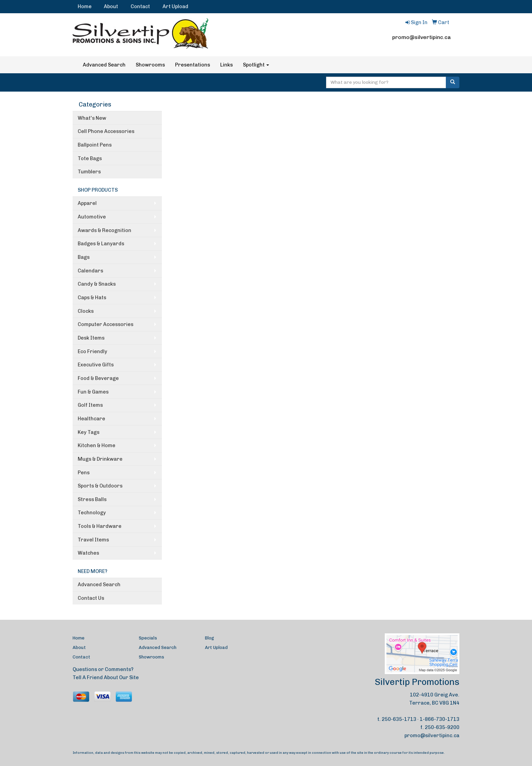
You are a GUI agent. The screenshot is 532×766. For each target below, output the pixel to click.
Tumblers (89, 172)
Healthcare (91, 419)
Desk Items (91, 338)
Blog (210, 638)
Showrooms (150, 65)
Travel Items (93, 540)
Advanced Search (104, 65)
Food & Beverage (98, 378)
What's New (92, 118)
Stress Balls (92, 499)
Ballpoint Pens (95, 145)
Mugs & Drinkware (100, 459)
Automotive (92, 217)
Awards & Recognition (104, 230)
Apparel (87, 203)
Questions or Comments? (103, 669)
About (111, 6)
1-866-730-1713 (440, 719)
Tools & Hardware (100, 526)
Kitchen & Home (97, 445)
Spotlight (256, 65)
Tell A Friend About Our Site (106, 677)
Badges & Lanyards (101, 244)
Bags (84, 257)
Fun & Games (93, 392)
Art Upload (175, 6)
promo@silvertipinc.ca (422, 37)
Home (85, 6)
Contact (140, 6)
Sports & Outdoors (100, 486)
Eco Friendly (92, 351)
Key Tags (89, 432)
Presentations (193, 65)
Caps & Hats (92, 298)
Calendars (90, 271)
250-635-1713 (399, 719)
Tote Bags (90, 158)
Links (226, 65)
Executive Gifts (96, 365)
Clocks (86, 311)
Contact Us (91, 598)
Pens (84, 473)
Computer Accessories (106, 324)
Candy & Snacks (97, 284)
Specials (148, 638)
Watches (88, 553)
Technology (92, 513)
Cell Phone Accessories (106, 131)
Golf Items (90, 405)
